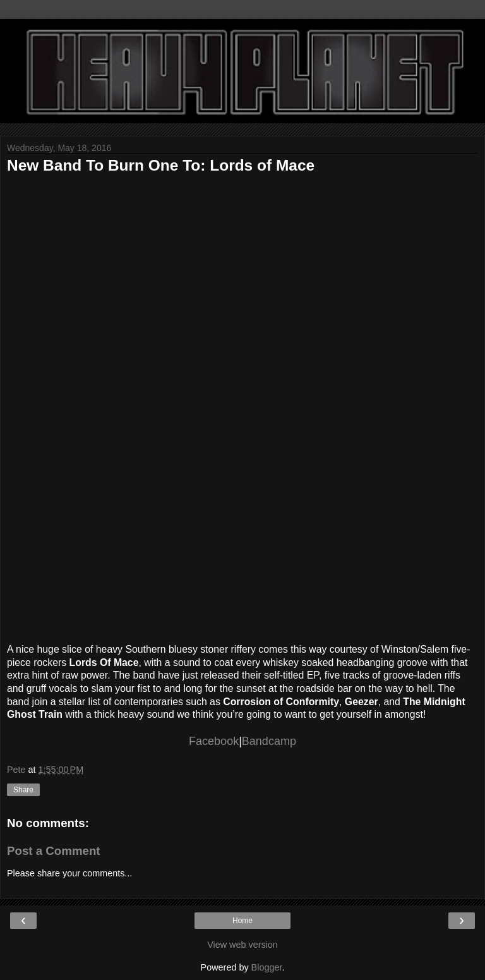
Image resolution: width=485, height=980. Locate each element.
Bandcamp (269, 741)
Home (242, 921)
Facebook (214, 741)
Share (23, 790)
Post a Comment (54, 851)
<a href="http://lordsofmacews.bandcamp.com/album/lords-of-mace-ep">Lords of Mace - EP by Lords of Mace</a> (228, 406)
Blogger (267, 967)
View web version (242, 945)
